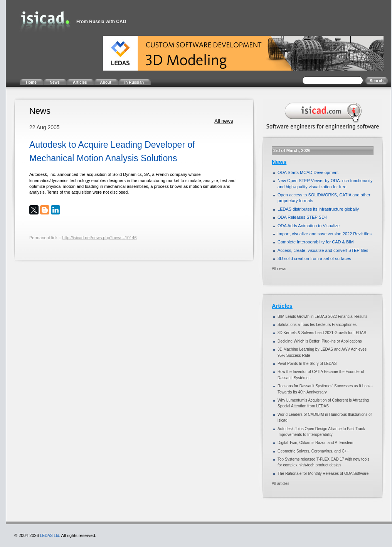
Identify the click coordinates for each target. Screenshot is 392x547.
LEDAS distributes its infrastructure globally (318, 209)
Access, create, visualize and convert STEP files (323, 250)
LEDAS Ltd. (50, 536)
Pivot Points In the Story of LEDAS (307, 364)
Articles (282, 306)
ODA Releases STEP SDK (302, 217)
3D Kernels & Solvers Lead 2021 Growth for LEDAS (322, 333)
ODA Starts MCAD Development (308, 172)
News (279, 162)
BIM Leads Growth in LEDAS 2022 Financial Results (322, 317)
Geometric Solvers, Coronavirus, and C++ (313, 451)
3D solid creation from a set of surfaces (314, 258)
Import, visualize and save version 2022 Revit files (325, 234)
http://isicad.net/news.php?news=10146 (100, 238)
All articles (281, 484)
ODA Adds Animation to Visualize (309, 226)
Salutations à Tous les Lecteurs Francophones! (318, 325)
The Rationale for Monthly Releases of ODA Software (323, 474)
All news (224, 121)
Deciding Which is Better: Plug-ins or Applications (320, 341)
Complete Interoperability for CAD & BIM (315, 242)
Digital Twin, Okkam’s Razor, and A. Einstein (315, 443)
